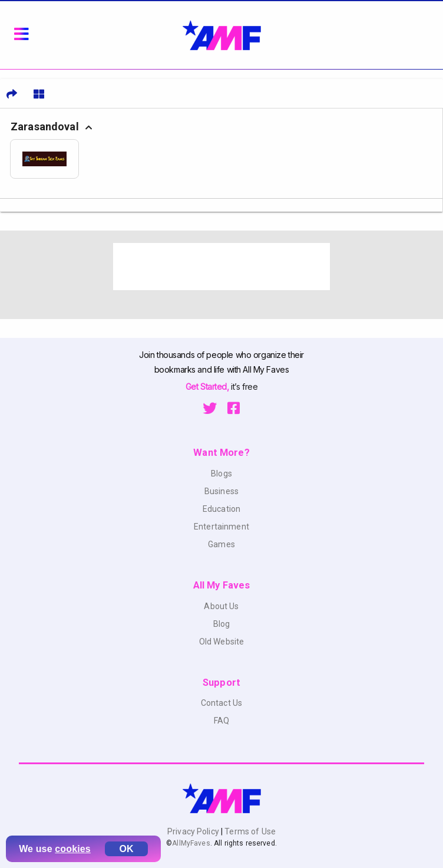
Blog (222, 624)
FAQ (221, 721)
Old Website (222, 642)
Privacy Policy (194, 831)
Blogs (221, 474)
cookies (73, 849)
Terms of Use (249, 831)
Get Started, (208, 387)
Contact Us (221, 703)
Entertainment (221, 527)
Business (221, 491)
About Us (221, 606)
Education (221, 509)
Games (221, 544)
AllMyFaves (191, 843)
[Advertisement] (221, 267)
